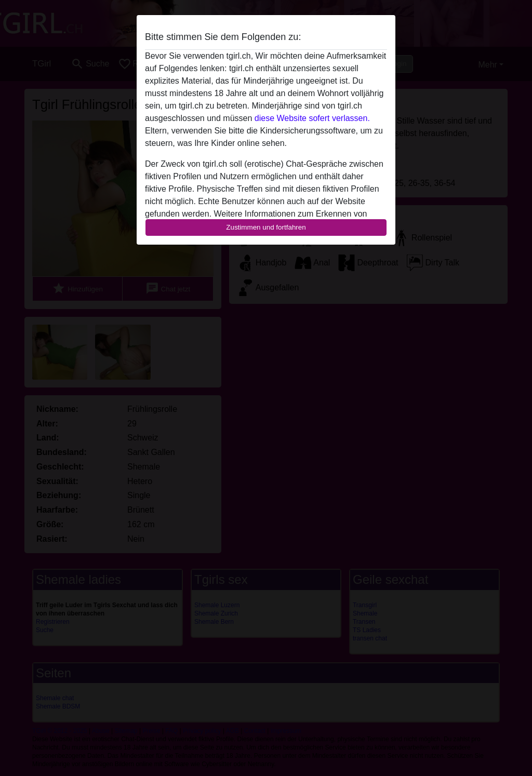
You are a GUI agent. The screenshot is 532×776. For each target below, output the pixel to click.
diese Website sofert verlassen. (312, 118)
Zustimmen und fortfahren (266, 227)
